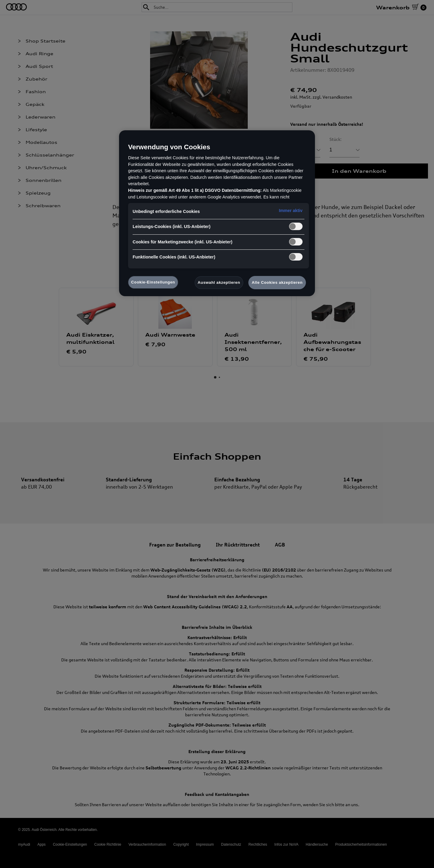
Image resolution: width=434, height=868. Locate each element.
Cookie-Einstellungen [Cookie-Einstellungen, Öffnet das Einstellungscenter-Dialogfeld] (153, 282)
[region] (217, 213)
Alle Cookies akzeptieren (277, 282)
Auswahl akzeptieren (219, 282)
